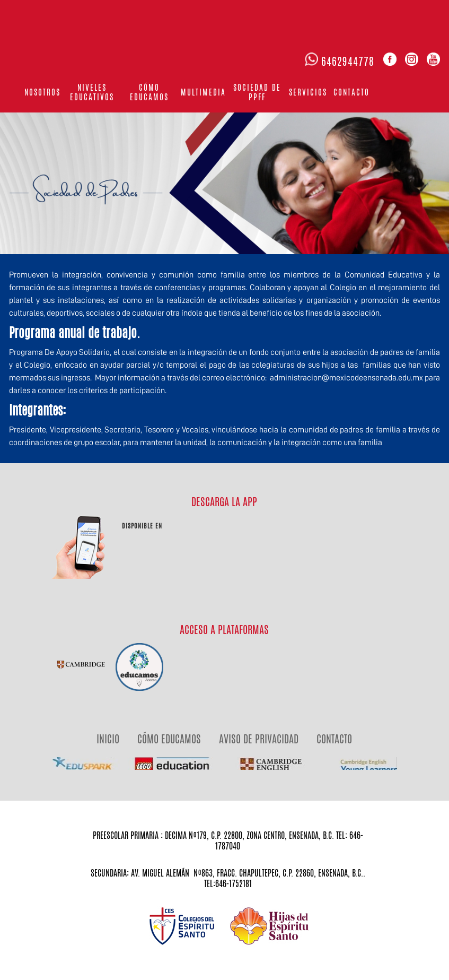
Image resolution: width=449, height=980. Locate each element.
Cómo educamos (149, 92)
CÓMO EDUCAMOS (169, 739)
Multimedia (203, 92)
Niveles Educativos (92, 92)
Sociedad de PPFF (257, 92)
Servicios (308, 92)
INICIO (108, 739)
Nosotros (42, 92)
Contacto (351, 92)
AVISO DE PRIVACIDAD (259, 739)
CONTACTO (334, 739)
